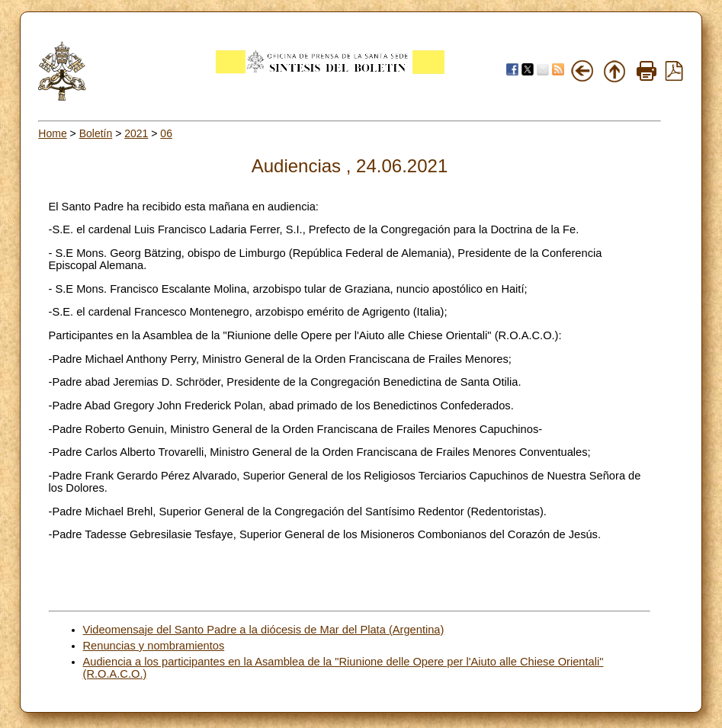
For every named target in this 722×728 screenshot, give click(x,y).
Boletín (96, 133)
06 (166, 133)
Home (52, 133)
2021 (136, 133)
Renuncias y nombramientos (154, 646)
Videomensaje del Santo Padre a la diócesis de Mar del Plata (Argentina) (264, 630)
